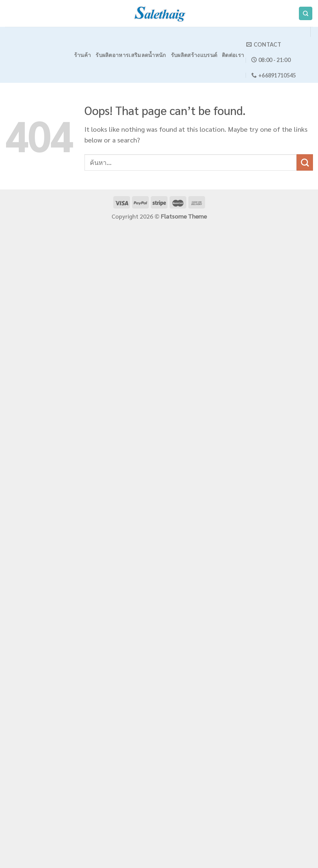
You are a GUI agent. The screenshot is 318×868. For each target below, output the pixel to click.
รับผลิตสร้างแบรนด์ (194, 55)
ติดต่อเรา (233, 55)
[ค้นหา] (306, 14)
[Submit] (305, 162)
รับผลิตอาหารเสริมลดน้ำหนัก (131, 55)
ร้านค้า (83, 55)
